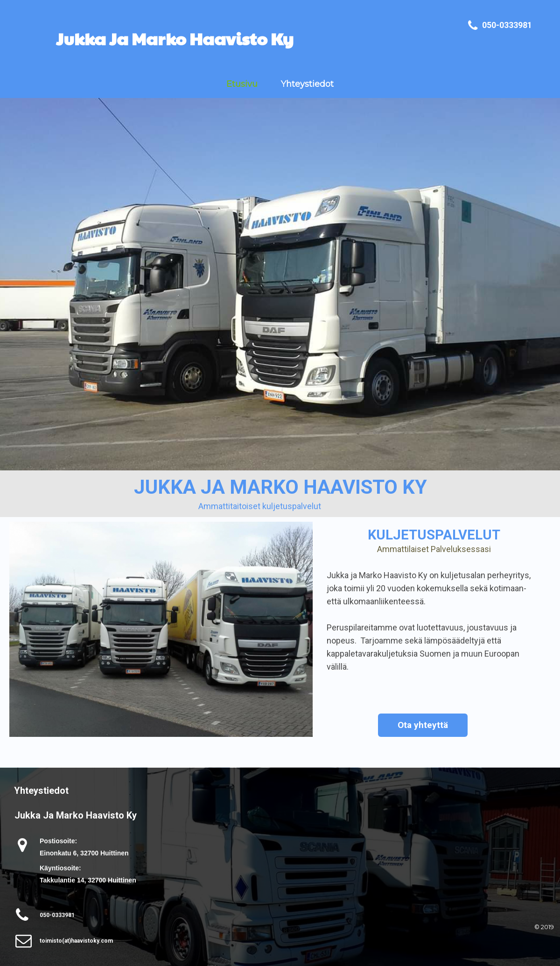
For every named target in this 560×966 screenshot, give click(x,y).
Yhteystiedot (307, 84)
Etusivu (242, 84)
